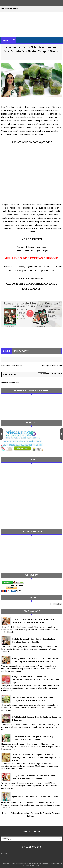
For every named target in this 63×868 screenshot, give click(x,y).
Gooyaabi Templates (31, 866)
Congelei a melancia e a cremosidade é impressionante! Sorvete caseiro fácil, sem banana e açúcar (36, 680)
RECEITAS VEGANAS (21, 351)
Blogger (33, 816)
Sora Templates (18, 864)
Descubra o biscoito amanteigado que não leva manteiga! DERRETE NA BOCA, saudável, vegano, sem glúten (36, 758)
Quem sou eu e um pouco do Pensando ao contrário (35, 797)
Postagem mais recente (12, 365)
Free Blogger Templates (38, 864)
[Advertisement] (30, 496)
